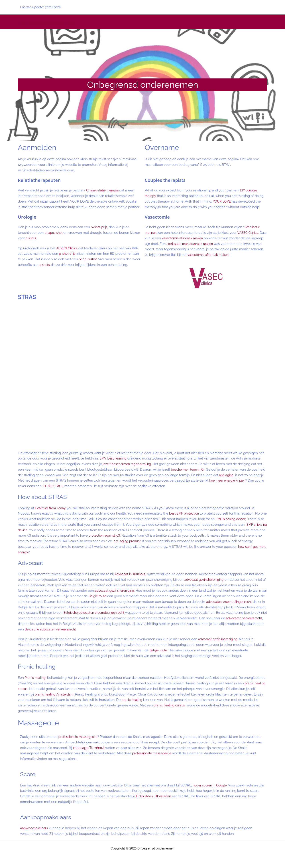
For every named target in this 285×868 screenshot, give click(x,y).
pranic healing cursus (170, 705)
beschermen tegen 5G (188, 470)
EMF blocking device (238, 519)
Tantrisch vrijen (49, 22)
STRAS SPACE (70, 486)
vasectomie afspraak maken (191, 238)
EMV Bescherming (114, 458)
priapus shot (54, 233)
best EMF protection (185, 513)
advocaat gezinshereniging (205, 580)
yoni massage (21, 22)
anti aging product (144, 541)
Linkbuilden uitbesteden (155, 796)
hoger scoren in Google (211, 785)
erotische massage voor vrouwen (26, 22)
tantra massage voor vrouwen (31, 22)
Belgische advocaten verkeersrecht (146, 629)
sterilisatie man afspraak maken (203, 244)
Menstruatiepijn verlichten (51, 22)
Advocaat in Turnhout (131, 574)
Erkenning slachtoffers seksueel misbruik (62, 22)
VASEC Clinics (249, 233)
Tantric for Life (57, 22)
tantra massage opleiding (55, 22)
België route (107, 596)
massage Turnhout (89, 748)
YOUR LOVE (222, 201)
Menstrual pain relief (45, 22)
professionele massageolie (79, 737)
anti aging (241, 475)
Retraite (42, 22)
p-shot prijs (99, 227)
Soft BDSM (71, 22)
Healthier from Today (51, 508)
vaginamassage (23, 22)
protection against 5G (121, 536)
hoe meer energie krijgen (245, 480)
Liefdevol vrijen (47, 22)
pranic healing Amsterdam (55, 694)
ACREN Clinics (67, 248)
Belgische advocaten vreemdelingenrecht (158, 613)
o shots (42, 238)
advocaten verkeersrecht (87, 624)
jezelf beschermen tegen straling (128, 464)
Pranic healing (36, 678)
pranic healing (132, 700)
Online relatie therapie (103, 190)
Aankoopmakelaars (35, 828)
